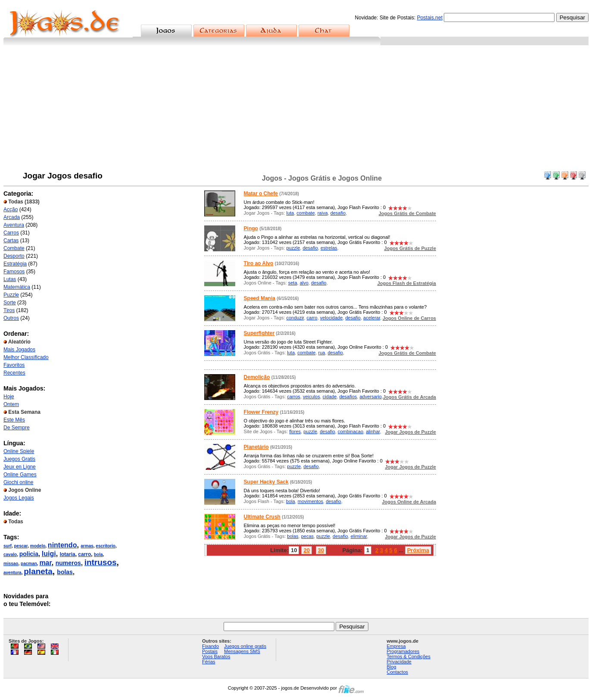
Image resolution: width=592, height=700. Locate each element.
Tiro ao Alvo (259, 263)
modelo (38, 546)
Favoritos (14, 365)
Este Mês (14, 420)
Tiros (9, 310)
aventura (12, 573)
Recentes (14, 373)
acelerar (372, 318)
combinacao (351, 431)
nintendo (62, 545)
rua (321, 353)
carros (294, 397)
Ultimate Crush (262, 517)
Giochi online (18, 482)
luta (290, 213)
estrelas (329, 248)
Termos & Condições (408, 656)
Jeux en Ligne (20, 467)
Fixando (210, 646)
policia (29, 554)
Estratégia (15, 264)
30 (321, 550)
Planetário (256, 447)
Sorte (10, 303)
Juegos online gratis (245, 646)
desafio (338, 213)
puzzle (293, 248)
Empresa (396, 646)
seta (293, 283)
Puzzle (11, 295)
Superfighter (259, 333)
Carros (11, 233)
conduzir (295, 318)
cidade (330, 397)
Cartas (11, 241)
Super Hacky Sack (266, 482)
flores (295, 431)
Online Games (20, 475)
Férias (209, 662)
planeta (38, 571)
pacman (29, 564)
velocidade (332, 318)
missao (11, 564)
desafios (348, 397)
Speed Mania (260, 298)
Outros (11, 318)
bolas (65, 572)
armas (87, 546)
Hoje (9, 397)
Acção (11, 209)
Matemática (17, 287)
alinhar (373, 431)
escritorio (106, 546)
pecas (307, 536)
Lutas (10, 279)
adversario (370, 397)
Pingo (251, 228)
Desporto (14, 256)
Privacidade (399, 662)
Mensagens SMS (242, 651)
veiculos (312, 397)
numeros (68, 563)
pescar (21, 546)
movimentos (310, 501)
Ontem (11, 404)
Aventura (14, 225)
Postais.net (430, 18)
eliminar (359, 536)
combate (305, 213)
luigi (49, 554)
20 (306, 550)
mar (45, 563)
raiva (323, 213)
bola (98, 555)
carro (84, 554)
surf (8, 546)
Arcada (12, 217)
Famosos (14, 272)
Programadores (403, 651)
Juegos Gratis (19, 459)
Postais (210, 651)
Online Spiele (19, 451)
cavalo (10, 555)
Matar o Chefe (261, 194)
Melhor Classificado (26, 357)
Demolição (257, 377)
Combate (14, 248)
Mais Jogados (19, 350)
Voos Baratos (216, 656)
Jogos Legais (19, 498)
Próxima (418, 550)
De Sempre (17, 428)
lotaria (68, 554)
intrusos (101, 562)
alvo (304, 283)
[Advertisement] (296, 110)
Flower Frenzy (261, 412)
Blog (391, 667)
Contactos (397, 672)
